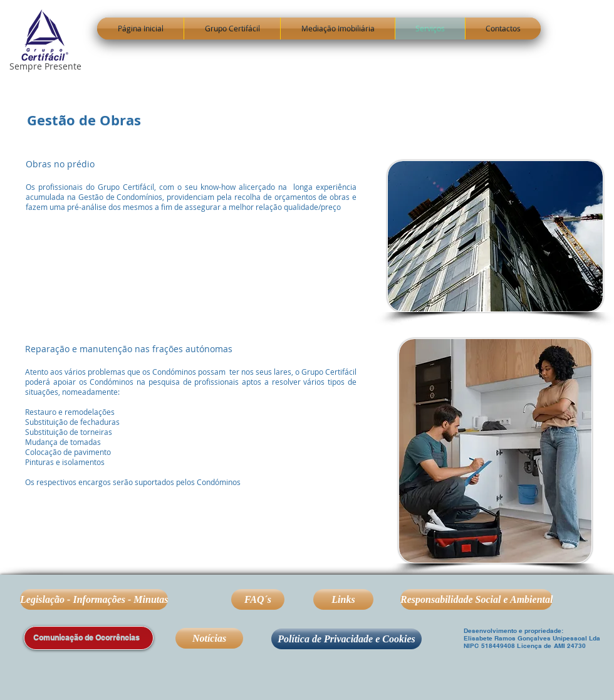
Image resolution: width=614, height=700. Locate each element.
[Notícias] (209, 638)
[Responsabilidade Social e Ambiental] (476, 599)
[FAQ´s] (258, 599)
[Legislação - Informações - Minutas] (94, 599)
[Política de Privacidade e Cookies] (346, 639)
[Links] (343, 599)
